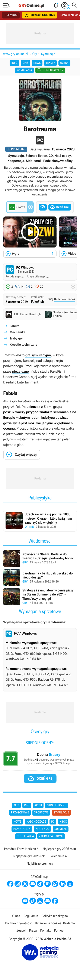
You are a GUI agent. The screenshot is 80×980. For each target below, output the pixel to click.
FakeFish (37, 302)
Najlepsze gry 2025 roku (30, 856)
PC (53, 822)
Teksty (50, 63)
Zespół (21, 930)
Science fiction (36, 156)
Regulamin (31, 916)
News (37, 63)
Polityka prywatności (19, 923)
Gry (35, 54)
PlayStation (22, 829)
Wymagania (24, 70)
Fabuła (15, 326)
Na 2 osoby (63, 156)
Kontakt (45, 930)
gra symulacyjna (38, 355)
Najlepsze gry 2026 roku (59, 849)
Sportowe (41, 813)
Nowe (17, 822)
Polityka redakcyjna (55, 916)
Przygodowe (20, 813)
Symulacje (48, 54)
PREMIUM (11, 15)
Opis (25, 63)
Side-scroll (34, 161)
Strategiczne (56, 805)
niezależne (20, 371)
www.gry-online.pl (16, 54)
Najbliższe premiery (40, 863)
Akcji (38, 805)
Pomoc (59, 930)
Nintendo (42, 829)
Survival (61, 829)
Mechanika (17, 332)
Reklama (69, 923)
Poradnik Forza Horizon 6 (21, 849)
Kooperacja (16, 161)
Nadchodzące (36, 822)
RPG (27, 805)
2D (51, 156)
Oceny (64, 63)
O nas (16, 916)
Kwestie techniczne (23, 344)
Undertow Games (65, 299)
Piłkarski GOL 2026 (40, 15)
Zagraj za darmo (51, 836)
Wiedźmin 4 (59, 856)
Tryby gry (16, 338)
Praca (33, 930)
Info (14, 63)
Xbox (63, 822)
